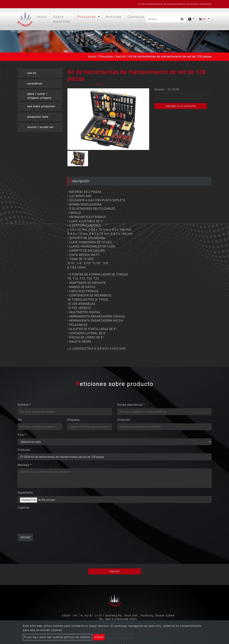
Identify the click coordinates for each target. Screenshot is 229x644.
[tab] (40, 73)
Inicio (43, 16)
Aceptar (99, 637)
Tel (20, 420)
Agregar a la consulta (181, 106)
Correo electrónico (131, 405)
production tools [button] (38, 117)
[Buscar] (166, 19)
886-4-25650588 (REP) (121, 619)
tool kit (121, 57)
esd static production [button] (41, 106)
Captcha (23, 508)
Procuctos (106, 57)
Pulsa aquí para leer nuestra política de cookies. (58, 637)
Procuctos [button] (87, 17)
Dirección (124, 420)
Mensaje (25, 465)
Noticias (114, 17)
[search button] (182, 20)
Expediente (25, 493)
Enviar (25, 537)
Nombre (24, 405)
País (22, 435)
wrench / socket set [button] (40, 127)
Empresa (73, 420)
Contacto (136, 17)
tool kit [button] (32, 73)
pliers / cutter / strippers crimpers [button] (39, 96)
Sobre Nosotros (62, 19)
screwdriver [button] (35, 84)
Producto (24, 450)
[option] (108, 119)
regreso (114, 571)
